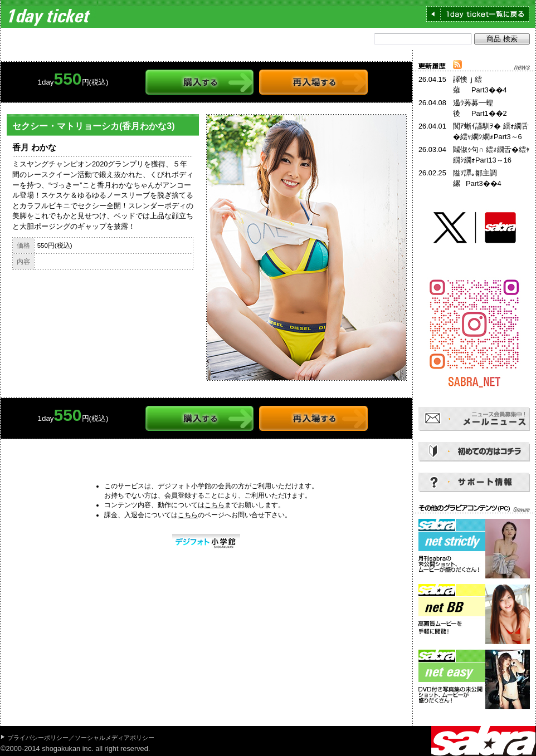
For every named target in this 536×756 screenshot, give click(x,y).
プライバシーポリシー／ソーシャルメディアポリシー (81, 738)
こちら (215, 505)
